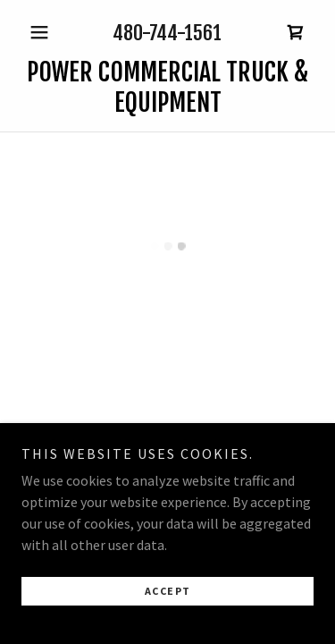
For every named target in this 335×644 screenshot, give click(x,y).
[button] (43, 32)
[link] (167, 87)
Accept (168, 596)
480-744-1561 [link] (167, 33)
